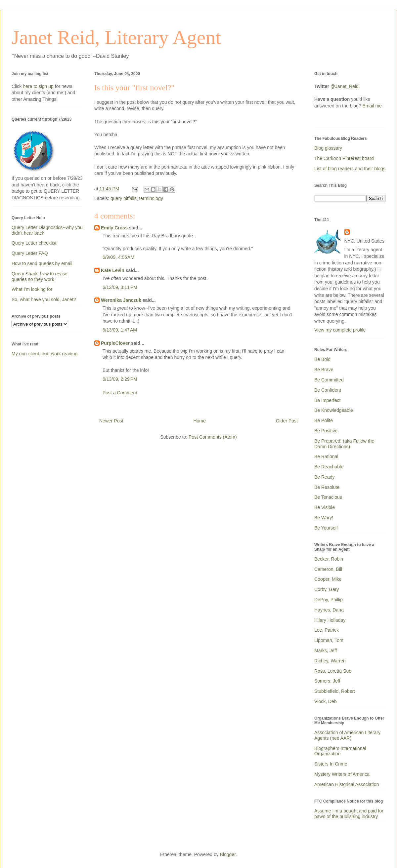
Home (199, 421)
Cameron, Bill (328, 569)
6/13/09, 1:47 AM (120, 330)
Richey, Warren (330, 661)
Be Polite (324, 420)
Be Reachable (329, 467)
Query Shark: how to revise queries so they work (40, 276)
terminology (151, 198)
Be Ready (324, 477)
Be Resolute (327, 487)
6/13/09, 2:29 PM (120, 379)
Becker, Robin (329, 559)
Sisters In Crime (331, 764)
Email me (372, 106)
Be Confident (328, 390)
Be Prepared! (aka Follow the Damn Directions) (344, 444)
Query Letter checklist (34, 243)
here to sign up (39, 86)
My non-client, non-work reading (44, 354)
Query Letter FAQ (30, 253)
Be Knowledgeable (334, 410)
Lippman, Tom (329, 640)
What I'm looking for (32, 289)
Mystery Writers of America (342, 774)
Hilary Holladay (330, 620)
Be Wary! (324, 518)
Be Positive (326, 431)
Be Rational (326, 456)
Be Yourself (326, 528)
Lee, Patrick (327, 630)
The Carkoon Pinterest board (344, 158)
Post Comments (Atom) (213, 437)
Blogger (228, 854)
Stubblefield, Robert (335, 691)
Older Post (287, 421)
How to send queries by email (42, 263)
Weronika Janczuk (121, 300)
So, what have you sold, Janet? (44, 299)
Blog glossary (328, 148)
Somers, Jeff (327, 681)
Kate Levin (113, 270)
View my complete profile (340, 330)
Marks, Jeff (326, 651)
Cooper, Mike (328, 579)
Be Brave (324, 370)
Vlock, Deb (326, 701)
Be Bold (322, 359)
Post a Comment (120, 393)
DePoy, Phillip (329, 600)
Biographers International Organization (340, 751)
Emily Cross (114, 228)
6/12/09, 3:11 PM (120, 287)
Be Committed (329, 380)
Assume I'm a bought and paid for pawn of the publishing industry (349, 814)
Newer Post (111, 421)
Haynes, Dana (329, 610)
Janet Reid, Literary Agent (116, 37)
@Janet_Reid (345, 86)
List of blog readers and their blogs (350, 169)
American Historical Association (347, 784)
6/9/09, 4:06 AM (118, 257)
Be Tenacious (328, 497)
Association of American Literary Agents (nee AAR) (347, 735)
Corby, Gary (327, 589)
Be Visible (325, 507)
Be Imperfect (327, 400)
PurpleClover (115, 343)
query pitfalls (124, 198)
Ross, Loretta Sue (333, 671)
